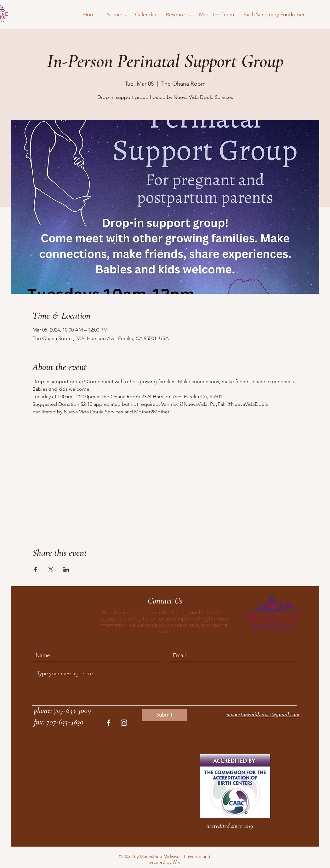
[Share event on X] (51, 570)
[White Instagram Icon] (124, 723)
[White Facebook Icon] (108, 723)
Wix (176, 862)
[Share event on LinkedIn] (66, 570)
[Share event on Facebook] (35, 570)
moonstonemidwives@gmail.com (263, 714)
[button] (116, 14)
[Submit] (164, 715)
